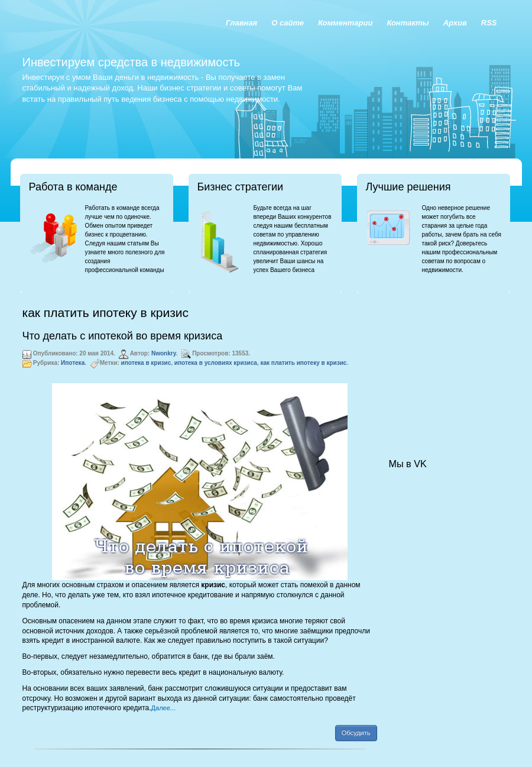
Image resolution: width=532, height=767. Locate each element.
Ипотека (73, 363)
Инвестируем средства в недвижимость (131, 62)
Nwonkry (164, 353)
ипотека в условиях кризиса (216, 363)
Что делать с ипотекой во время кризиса (123, 336)
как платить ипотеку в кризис (304, 363)
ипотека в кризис (146, 363)
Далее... (163, 708)
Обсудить (356, 733)
